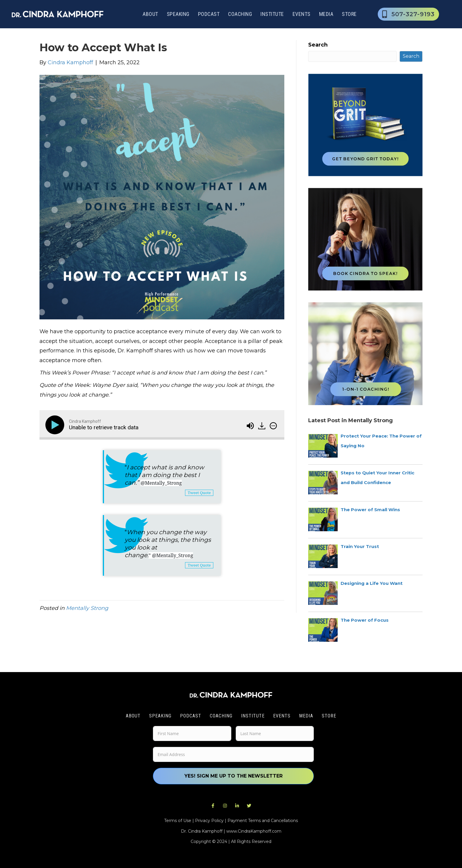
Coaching (240, 14)
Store (349, 14)
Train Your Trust (360, 546)
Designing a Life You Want (372, 583)
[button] (213, 806)
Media (326, 14)
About (150, 14)
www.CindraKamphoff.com (254, 831)
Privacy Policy (209, 821)
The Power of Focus (365, 620)
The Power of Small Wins (370, 510)
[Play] (56, 425)
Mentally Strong (87, 608)
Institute (272, 14)
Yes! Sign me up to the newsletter (234, 776)
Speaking (178, 14)
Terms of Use (178, 821)
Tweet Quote (199, 493)
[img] (273, 426)
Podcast (209, 14)
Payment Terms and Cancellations (263, 821)
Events (302, 14)
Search (318, 45)
